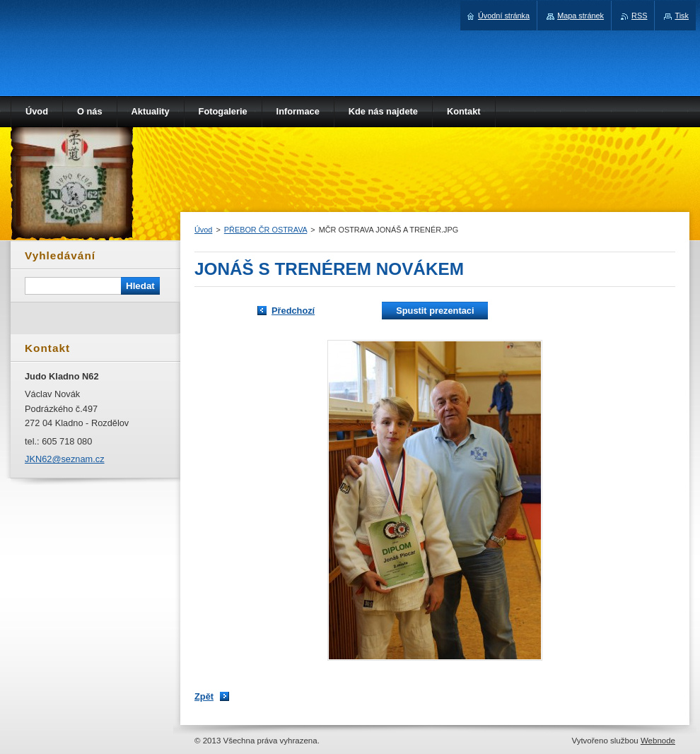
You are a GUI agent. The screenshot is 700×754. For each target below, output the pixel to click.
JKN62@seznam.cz (65, 459)
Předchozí (293, 311)
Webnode (658, 741)
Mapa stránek (581, 16)
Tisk (682, 16)
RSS (639, 16)
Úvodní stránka (504, 16)
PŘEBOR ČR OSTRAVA (266, 230)
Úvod (203, 230)
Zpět (204, 696)
